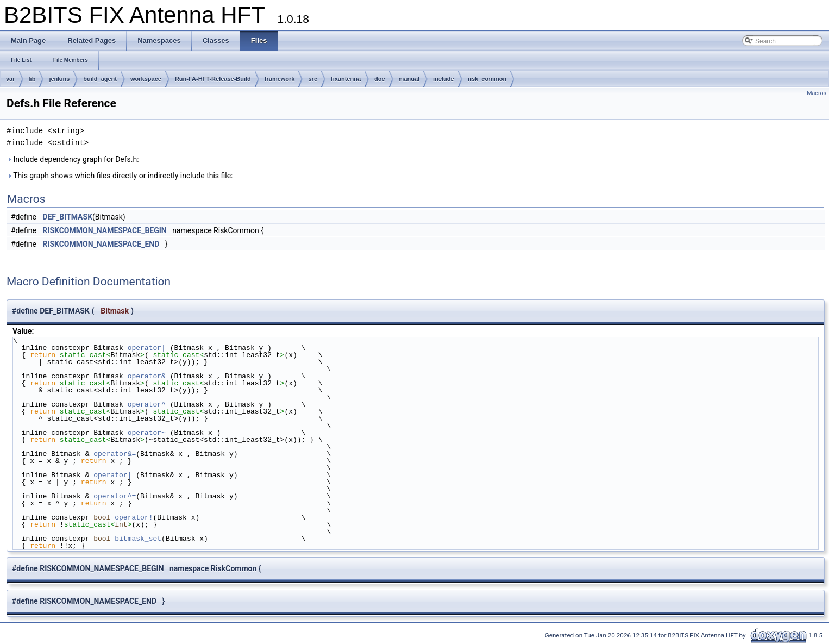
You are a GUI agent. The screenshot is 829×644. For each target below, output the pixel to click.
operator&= (115, 454)
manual (409, 79)
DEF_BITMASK (67, 217)
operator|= (115, 475)
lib (32, 79)
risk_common (487, 79)
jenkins (59, 79)
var (11, 79)
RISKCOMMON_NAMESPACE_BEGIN (104, 230)
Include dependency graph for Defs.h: (73, 159)
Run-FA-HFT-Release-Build (213, 79)
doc (380, 79)
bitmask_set (138, 539)
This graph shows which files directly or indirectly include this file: (120, 176)
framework (280, 79)
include (444, 79)
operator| (149, 348)
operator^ (149, 404)
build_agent (100, 79)
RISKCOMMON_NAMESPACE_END (101, 244)
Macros (817, 93)
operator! (134, 517)
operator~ (149, 433)
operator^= (115, 496)
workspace (146, 79)
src (313, 79)
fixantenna (346, 79)
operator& (149, 376)
